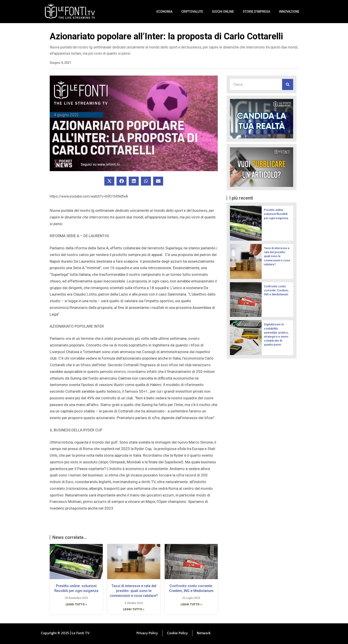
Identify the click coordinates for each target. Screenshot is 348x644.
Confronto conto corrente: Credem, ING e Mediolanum (276, 290)
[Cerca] (288, 84)
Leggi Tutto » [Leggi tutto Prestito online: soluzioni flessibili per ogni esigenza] (76, 604)
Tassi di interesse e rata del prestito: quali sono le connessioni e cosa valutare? (134, 591)
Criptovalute (192, 12)
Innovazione (289, 12)
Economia (164, 12)
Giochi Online (223, 12)
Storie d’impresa (256, 12)
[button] (109, 181)
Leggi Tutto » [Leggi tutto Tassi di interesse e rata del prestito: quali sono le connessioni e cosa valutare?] (134, 609)
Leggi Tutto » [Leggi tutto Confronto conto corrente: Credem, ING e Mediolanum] (191, 604)
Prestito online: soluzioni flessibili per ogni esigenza (276, 214)
